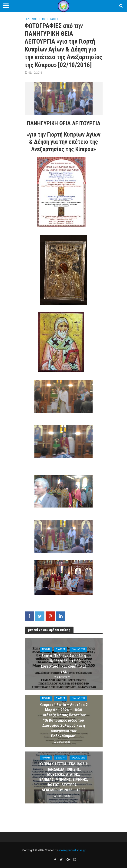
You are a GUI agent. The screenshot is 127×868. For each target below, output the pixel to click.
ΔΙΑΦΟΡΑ (61, 649)
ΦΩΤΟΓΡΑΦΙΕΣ (50, 19)
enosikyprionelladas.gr (72, 850)
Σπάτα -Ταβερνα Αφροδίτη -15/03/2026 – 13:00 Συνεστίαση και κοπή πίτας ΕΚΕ (64, 664)
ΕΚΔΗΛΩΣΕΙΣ (32, 19)
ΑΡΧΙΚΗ (46, 649)
